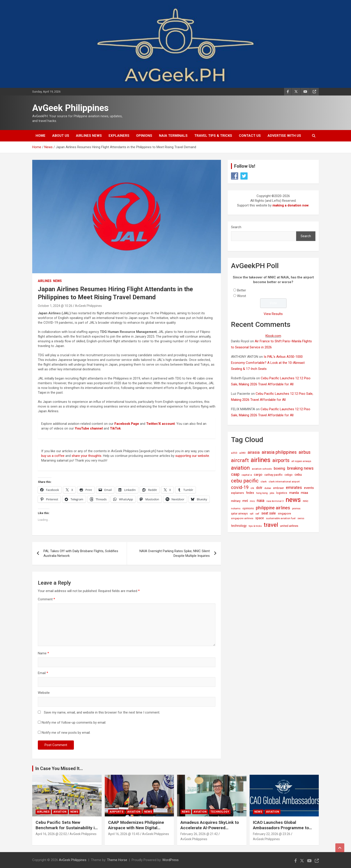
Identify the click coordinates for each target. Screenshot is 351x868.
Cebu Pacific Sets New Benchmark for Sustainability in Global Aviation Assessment (66, 828)
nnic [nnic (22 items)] (306, 501)
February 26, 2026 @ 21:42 (199, 834)
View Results (273, 314)
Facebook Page (127, 424)
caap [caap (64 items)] (235, 474)
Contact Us (250, 136)
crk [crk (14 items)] (252, 488)
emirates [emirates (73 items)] (294, 487)
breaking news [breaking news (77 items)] (300, 468)
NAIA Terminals (173, 136)
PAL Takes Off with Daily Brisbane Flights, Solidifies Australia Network (81, 553)
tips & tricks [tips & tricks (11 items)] (255, 526)
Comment (46, 599)
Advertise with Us (284, 136)
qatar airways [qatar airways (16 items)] (239, 514)
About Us (61, 136)
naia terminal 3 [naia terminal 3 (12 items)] (275, 501)
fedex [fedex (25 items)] (250, 493)
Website (44, 693)
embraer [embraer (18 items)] (278, 488)
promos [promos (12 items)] (296, 509)
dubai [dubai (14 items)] (268, 488)
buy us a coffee (53, 456)
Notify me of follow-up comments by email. (74, 723)
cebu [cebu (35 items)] (298, 475)
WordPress (170, 860)
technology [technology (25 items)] (239, 526)
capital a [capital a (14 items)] (247, 475)
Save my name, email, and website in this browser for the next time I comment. (102, 712)
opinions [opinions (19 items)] (248, 508)
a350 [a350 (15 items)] (234, 453)
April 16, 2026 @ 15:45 (124, 834)
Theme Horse (117, 860)
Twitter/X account (161, 424)
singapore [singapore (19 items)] (284, 513)
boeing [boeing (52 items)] (279, 468)
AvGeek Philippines (71, 108)
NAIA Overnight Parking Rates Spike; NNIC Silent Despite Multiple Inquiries (175, 553)
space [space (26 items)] (260, 518)
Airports (116, 812)
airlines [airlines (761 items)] (261, 460)
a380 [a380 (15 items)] (242, 453)
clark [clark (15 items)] (264, 482)
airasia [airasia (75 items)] (254, 452)
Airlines (45, 281)
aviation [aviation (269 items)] (240, 468)
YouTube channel (89, 428)
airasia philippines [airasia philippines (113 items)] (279, 452)
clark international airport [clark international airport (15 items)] (284, 482)
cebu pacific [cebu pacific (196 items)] (245, 481)
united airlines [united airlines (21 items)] (289, 526)
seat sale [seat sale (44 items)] (269, 513)
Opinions (144, 136)
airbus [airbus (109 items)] (305, 452)
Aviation (60, 812)
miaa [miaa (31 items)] (304, 493)
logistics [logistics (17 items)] (282, 493)
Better (242, 290)
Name (43, 653)
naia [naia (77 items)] (261, 501)
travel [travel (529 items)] (271, 525)
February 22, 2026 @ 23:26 (272, 834)
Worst (242, 296)
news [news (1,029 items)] (293, 500)
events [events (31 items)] (309, 488)
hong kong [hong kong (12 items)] (262, 493)
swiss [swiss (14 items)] (301, 518)
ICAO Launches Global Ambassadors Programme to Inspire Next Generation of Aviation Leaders (281, 831)
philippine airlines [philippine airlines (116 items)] (273, 508)
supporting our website (192, 456)
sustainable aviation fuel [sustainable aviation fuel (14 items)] (281, 518)
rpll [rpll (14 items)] (252, 514)
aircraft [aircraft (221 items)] (240, 460)
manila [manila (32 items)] (294, 493)
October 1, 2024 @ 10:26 (55, 306)
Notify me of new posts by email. (66, 733)
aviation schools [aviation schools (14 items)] (262, 469)
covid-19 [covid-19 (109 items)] (240, 487)
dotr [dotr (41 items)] (259, 488)
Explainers (119, 136)
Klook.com (273, 336)
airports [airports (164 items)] (281, 460)
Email (43, 673)
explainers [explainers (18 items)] (238, 493)
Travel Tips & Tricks (213, 136)
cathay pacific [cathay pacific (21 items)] (273, 475)
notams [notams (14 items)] (236, 508)
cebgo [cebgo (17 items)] (289, 475)
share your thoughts (87, 456)
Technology (220, 812)
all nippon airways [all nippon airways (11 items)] (301, 461)
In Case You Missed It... (59, 768)
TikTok (115, 428)
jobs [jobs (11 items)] (272, 493)
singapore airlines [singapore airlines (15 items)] (242, 518)
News (57, 281)
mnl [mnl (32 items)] (245, 501)
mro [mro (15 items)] (252, 501)
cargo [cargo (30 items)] (258, 475)
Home (41, 136)
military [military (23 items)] (236, 501)
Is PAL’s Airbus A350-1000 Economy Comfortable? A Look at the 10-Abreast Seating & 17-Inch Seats (268, 363)
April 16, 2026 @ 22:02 (51, 834)
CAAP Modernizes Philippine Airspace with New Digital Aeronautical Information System (136, 831)
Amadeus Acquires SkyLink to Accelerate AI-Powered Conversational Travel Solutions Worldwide (212, 831)
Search (236, 227)
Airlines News (89, 136)
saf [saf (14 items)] (257, 514)
